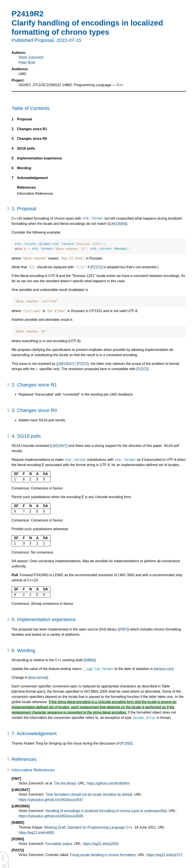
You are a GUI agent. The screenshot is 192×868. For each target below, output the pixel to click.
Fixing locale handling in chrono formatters (103, 855)
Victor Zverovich (31, 57)
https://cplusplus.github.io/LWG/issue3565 (51, 816)
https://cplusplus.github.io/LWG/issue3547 (51, 800)
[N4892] (90, 660)
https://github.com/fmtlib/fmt (108, 783)
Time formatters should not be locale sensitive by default (89, 794)
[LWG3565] (117, 224)
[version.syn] (164, 669)
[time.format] (38, 677)
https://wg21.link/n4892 (36, 833)
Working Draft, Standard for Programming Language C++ (88, 827)
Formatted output (59, 844)
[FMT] (123, 629)
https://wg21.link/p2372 (165, 855)
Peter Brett (27, 62)
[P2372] (96, 267)
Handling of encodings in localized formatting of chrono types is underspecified (106, 811)
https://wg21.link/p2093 (101, 844)
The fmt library (65, 783)
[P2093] (126, 743)
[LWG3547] (65, 364)
